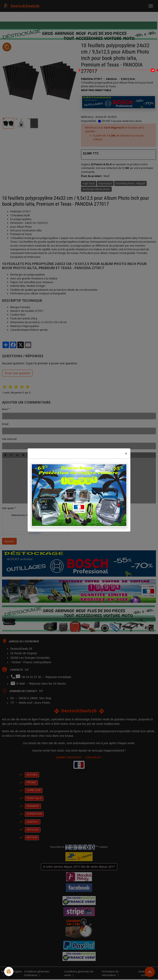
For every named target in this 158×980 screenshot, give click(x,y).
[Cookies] (9, 971)
